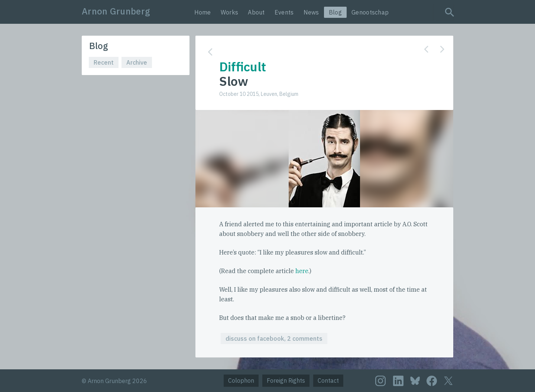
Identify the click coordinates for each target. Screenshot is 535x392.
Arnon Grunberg (116, 11)
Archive (137, 62)
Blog (335, 12)
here (302, 271)
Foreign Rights (286, 380)
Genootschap (370, 12)
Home (203, 12)
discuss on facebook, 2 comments (274, 338)
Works (230, 12)
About (256, 12)
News (311, 12)
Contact (328, 380)
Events (284, 12)
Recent (104, 62)
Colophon (241, 380)
